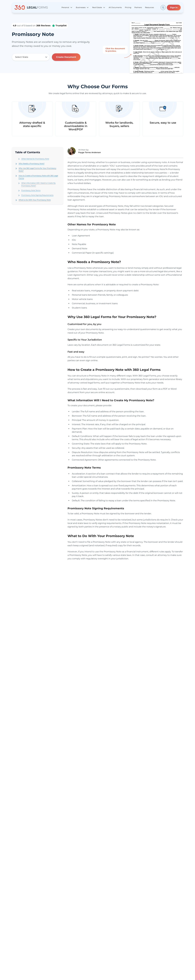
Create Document (66, 57)
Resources (149, 7)
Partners (138, 7)
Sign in (174, 7)
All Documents (115, 7)
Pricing (128, 7)
